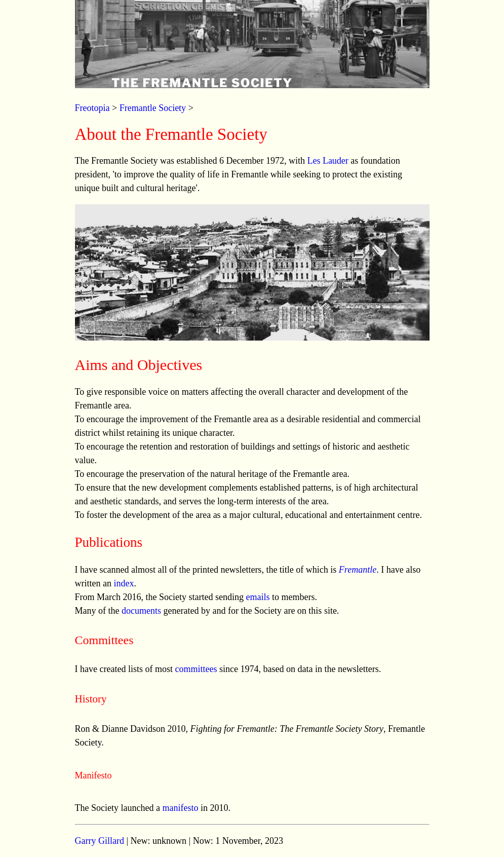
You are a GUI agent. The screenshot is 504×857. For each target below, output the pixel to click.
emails (258, 597)
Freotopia (92, 108)
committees (196, 669)
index (124, 583)
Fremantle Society (153, 108)
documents (141, 611)
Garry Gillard (100, 841)
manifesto (180, 808)
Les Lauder (327, 161)
